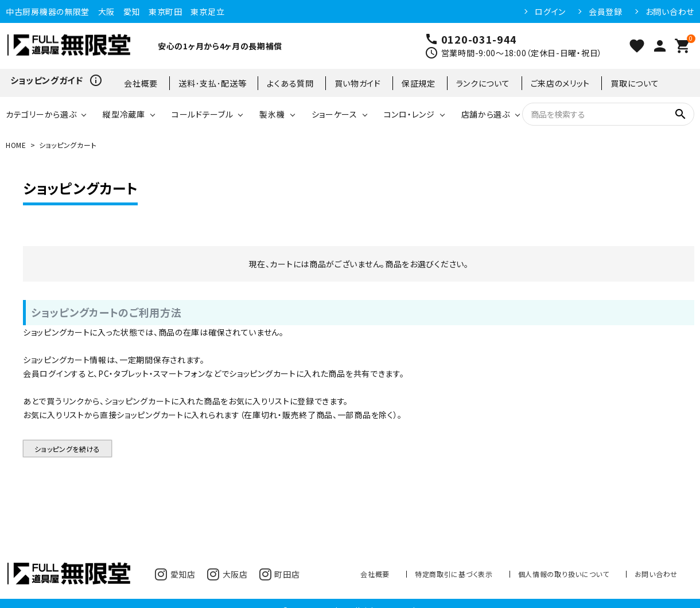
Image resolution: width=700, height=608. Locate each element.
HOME (16, 145)
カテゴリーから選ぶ (41, 114)
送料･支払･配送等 (212, 83)
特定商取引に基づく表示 (454, 574)
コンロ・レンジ (409, 114)
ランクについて (483, 83)
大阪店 (227, 574)
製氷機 (272, 114)
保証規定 (419, 83)
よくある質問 (290, 83)
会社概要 (141, 83)
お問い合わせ (670, 11)
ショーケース (335, 114)
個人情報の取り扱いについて (564, 574)
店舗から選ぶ (486, 114)
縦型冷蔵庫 (124, 114)
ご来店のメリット (561, 83)
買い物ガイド (358, 83)
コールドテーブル (203, 114)
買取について (635, 83)
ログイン (550, 11)
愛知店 (175, 574)
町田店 (280, 574)
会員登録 (606, 11)
